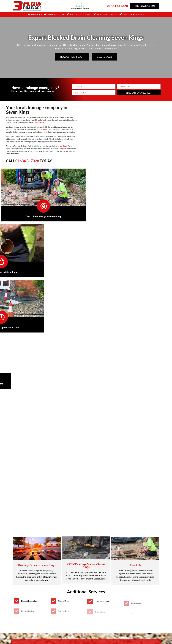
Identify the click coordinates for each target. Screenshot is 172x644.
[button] (86, 466)
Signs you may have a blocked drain (32, 466)
